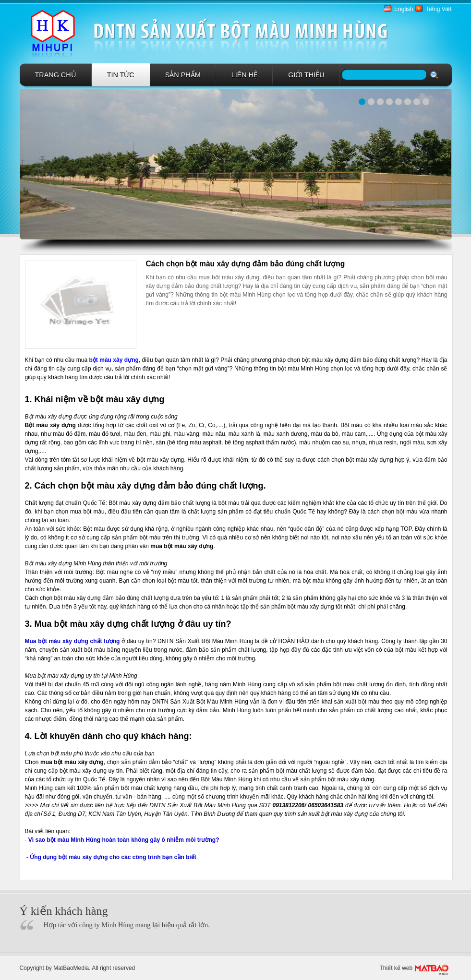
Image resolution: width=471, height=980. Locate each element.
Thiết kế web (396, 968)
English (404, 9)
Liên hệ (244, 75)
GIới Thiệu (306, 75)
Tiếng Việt (438, 9)
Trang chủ (56, 75)
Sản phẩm (183, 75)
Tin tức (121, 75)
